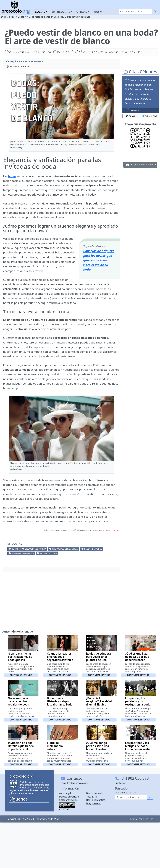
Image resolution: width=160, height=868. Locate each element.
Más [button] (96, 12)
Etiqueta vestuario (35, 549)
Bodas (15, 549)
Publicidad (120, 783)
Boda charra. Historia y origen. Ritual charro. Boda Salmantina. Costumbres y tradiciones (60, 706)
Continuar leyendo (21, 675)
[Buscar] (135, 12)
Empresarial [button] (61, 12)
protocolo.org (48, 553)
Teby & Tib (92, 797)
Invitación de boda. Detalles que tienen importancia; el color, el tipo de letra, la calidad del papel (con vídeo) (21, 751)
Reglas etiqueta (93, 549)
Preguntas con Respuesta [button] (140, 165)
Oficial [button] (82, 12)
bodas (12, 176)
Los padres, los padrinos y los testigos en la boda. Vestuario (138, 703)
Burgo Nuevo (93, 803)
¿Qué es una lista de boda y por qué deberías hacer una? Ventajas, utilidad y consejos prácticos (137, 661)
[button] (61, 107)
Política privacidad (69, 797)
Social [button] (40, 12)
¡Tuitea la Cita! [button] (149, 116)
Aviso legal (65, 793)
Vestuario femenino (23, 553)
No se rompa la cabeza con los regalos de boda (19, 701)
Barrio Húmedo (95, 793)
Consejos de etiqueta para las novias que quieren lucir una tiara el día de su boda (99, 260)
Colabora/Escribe (69, 800)
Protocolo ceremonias (65, 549)
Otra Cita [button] (131, 116)
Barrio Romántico (96, 800)
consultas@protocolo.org (74, 783)
